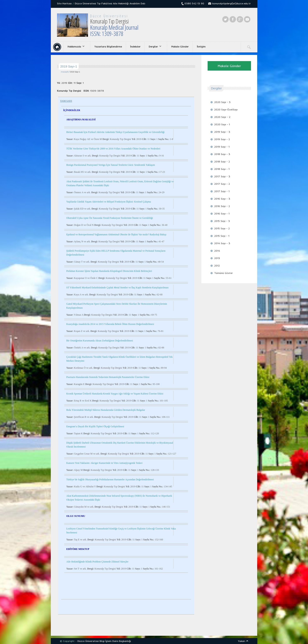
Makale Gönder (180, 47)
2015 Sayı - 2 (222, 228)
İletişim (201, 47)
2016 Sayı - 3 (222, 199)
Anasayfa (65, 72)
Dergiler (154, 47)
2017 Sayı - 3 (222, 176)
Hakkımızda (75, 47)
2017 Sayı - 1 (222, 191)
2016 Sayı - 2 (222, 206)
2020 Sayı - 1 (222, 124)
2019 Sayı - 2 (222, 139)
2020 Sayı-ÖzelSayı (226, 110)
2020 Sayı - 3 (222, 102)
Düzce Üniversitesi (109, 16)
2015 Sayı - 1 (222, 236)
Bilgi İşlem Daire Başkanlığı (115, 641)
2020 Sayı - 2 (222, 117)
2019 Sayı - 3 (222, 132)
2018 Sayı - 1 (222, 169)
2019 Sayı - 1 (222, 147)
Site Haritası (64, 3)
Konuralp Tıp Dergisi (114, 27)
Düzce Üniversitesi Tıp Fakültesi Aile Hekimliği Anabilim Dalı (110, 3)
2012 (217, 266)
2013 (217, 258)
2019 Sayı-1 (75, 72)
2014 (217, 251)
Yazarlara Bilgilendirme (108, 47)
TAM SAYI (66, 101)
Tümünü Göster (224, 273)
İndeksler (135, 47)
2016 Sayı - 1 (222, 214)
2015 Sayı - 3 (222, 221)
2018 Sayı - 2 (222, 162)
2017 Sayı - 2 (222, 184)
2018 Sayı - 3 (222, 154)
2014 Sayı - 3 (222, 243)
